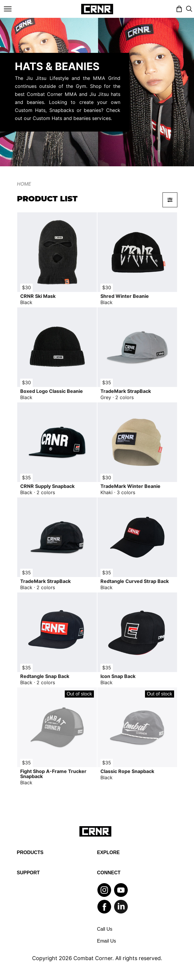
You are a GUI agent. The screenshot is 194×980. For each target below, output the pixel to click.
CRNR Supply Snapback (47, 486)
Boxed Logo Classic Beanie (52, 391)
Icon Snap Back (118, 676)
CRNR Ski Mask (38, 296)
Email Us (107, 941)
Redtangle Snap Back (45, 676)
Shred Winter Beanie (125, 296)
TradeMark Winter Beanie (130, 486)
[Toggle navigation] (8, 9)
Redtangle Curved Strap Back (135, 581)
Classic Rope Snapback (127, 771)
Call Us (105, 929)
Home (24, 184)
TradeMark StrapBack (126, 391)
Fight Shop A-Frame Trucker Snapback (53, 774)
